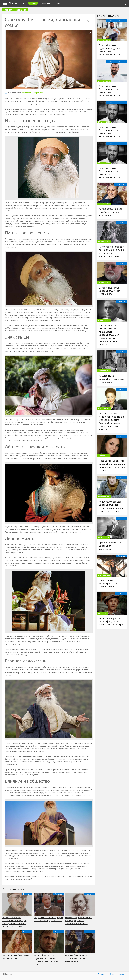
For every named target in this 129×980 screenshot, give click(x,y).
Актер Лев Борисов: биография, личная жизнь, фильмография (111, 621)
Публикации (46, 3)
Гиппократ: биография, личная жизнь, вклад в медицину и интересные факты (112, 251)
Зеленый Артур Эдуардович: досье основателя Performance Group (109, 50)
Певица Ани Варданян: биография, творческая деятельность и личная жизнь (112, 465)
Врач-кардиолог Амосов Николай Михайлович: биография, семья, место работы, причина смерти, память (109, 335)
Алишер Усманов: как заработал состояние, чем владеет (111, 212)
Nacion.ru (17, 3)
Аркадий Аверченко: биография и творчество (110, 546)
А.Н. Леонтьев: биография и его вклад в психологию (112, 379)
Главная (33, 3)
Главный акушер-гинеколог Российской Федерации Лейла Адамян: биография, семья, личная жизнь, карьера (111, 421)
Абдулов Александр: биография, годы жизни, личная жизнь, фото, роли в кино (111, 506)
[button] (90, 33)
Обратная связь (117, 974)
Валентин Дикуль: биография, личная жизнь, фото (110, 291)
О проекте (59, 3)
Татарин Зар (38, 93)
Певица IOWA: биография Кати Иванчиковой (108, 584)
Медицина (20, 10)
